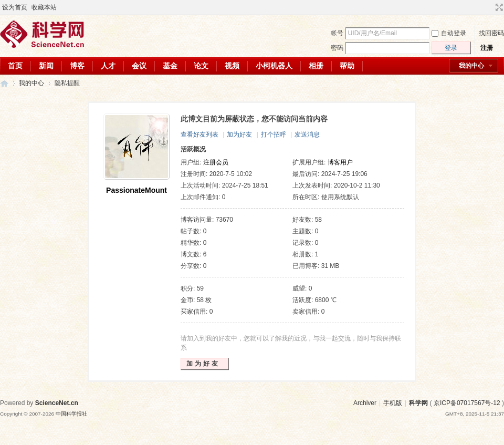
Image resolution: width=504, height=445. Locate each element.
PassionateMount (136, 190)
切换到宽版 (498, 7)
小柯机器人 (274, 66)
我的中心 (471, 66)
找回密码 (491, 33)
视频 (232, 66)
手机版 (393, 403)
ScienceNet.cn (57, 403)
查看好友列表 (199, 134)
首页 (15, 66)
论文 (201, 66)
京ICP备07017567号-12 (467, 403)
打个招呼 (274, 134)
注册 (487, 48)
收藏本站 (44, 7)
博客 (77, 66)
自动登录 (449, 33)
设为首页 (15, 7)
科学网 (4, 83)
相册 (316, 66)
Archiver (365, 403)
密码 (337, 48)
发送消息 (307, 134)
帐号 (337, 33)
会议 (139, 66)
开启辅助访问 (489, 7)
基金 (170, 66)
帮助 (347, 66)
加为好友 (239, 134)
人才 (108, 66)
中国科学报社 (71, 414)
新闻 (46, 66)
